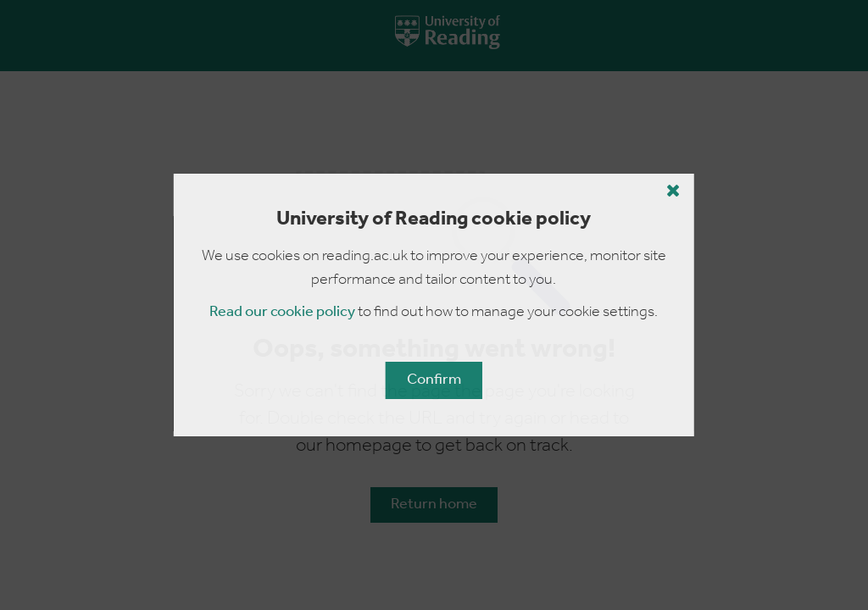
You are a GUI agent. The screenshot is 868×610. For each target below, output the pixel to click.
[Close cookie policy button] (673, 191)
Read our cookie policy (282, 312)
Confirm (434, 380)
